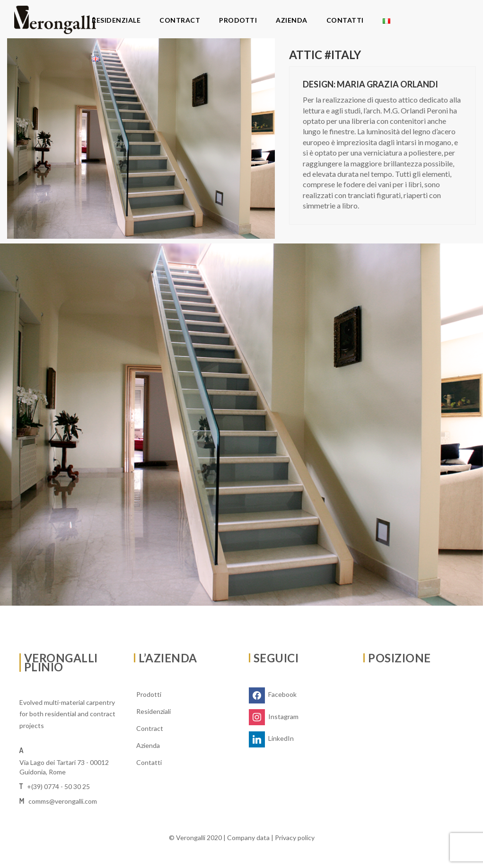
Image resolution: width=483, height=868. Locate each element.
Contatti (345, 20)
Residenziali (154, 711)
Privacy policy (295, 838)
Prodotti (238, 20)
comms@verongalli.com (63, 801)
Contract (180, 20)
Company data (248, 838)
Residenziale (116, 20)
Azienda (292, 20)
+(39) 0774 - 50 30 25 (58, 786)
